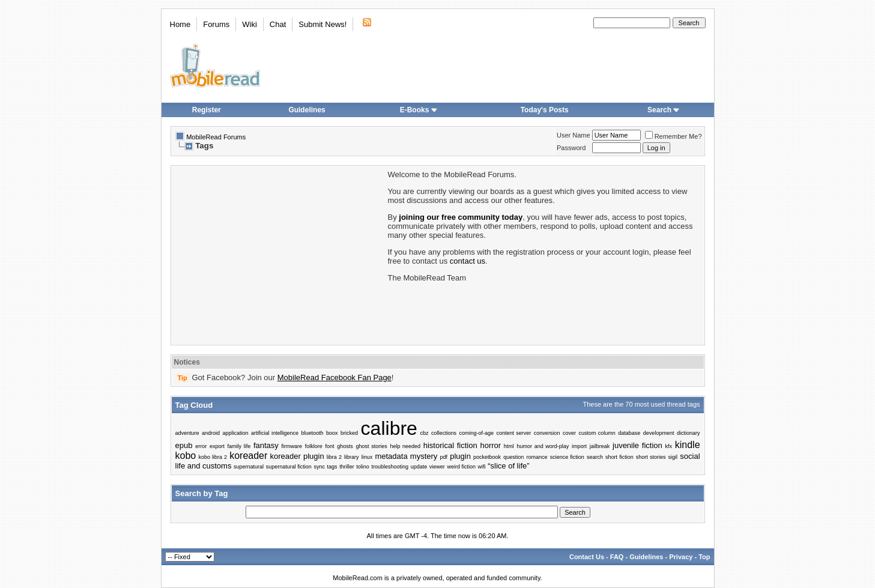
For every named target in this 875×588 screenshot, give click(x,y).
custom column (597, 433)
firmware (292, 446)
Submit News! (322, 24)
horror (490, 445)
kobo (186, 456)
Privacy (681, 557)
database (629, 433)
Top (704, 557)
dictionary (689, 433)
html (509, 446)
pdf (444, 457)
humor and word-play (543, 446)
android (211, 433)
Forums (216, 24)
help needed (405, 446)
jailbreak (600, 446)
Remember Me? (674, 136)
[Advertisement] (279, 254)
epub (184, 445)
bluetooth (313, 433)
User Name (574, 135)
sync (319, 467)
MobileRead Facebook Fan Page (335, 377)
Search (664, 110)
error (201, 446)
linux (367, 457)
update (419, 467)
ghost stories (372, 446)
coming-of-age (476, 433)
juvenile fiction (637, 445)
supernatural (249, 467)
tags (332, 467)
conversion (547, 433)
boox (332, 433)
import (579, 446)
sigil (673, 457)
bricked (349, 433)
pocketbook (487, 457)
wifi (482, 467)
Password (571, 148)
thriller (347, 467)
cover (569, 433)
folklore (314, 446)
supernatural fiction (289, 467)
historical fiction (450, 445)
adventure (187, 433)
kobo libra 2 (213, 457)
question (513, 457)
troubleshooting (390, 467)
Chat (278, 24)
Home (180, 24)
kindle (688, 445)
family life (239, 446)
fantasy (266, 445)
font (330, 446)
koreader (248, 456)
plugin (460, 456)
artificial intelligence (275, 433)
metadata (391, 456)
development (659, 433)
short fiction (619, 457)
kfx (668, 446)
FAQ (617, 557)
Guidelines (307, 110)
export (217, 446)
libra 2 (334, 457)
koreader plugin (297, 456)
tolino (363, 467)
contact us (468, 261)
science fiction (567, 457)
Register (207, 110)
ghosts (345, 446)
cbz (424, 433)
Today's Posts (545, 110)
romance (537, 457)
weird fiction (461, 467)
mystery (424, 456)
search (595, 457)
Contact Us (587, 557)
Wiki (250, 24)
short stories (651, 457)
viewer (437, 467)
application (236, 433)
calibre (389, 428)
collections (444, 433)
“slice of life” (508, 466)
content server (513, 433)
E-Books (419, 110)
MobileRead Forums (216, 137)
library (352, 457)
